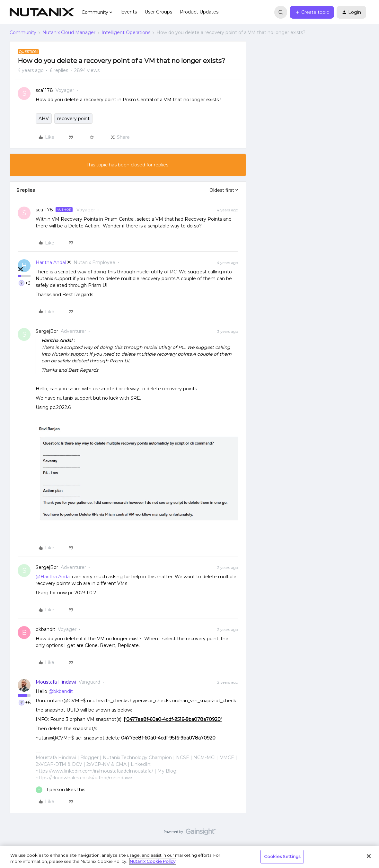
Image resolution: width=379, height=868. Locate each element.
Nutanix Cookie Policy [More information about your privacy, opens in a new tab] (153, 861)
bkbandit (45, 629)
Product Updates (199, 12)
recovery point (73, 119)
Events (129, 12)
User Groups (158, 12)
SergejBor (47, 331)
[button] (312, 12)
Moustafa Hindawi (56, 682)
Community (23, 32)
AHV (44, 119)
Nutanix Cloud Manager (69, 32)
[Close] (369, 856)
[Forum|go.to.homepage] (42, 12)
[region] (189, 857)
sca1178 (44, 90)
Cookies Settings (282, 856)
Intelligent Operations (126, 32)
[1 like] (60, 790)
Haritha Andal (51, 262)
